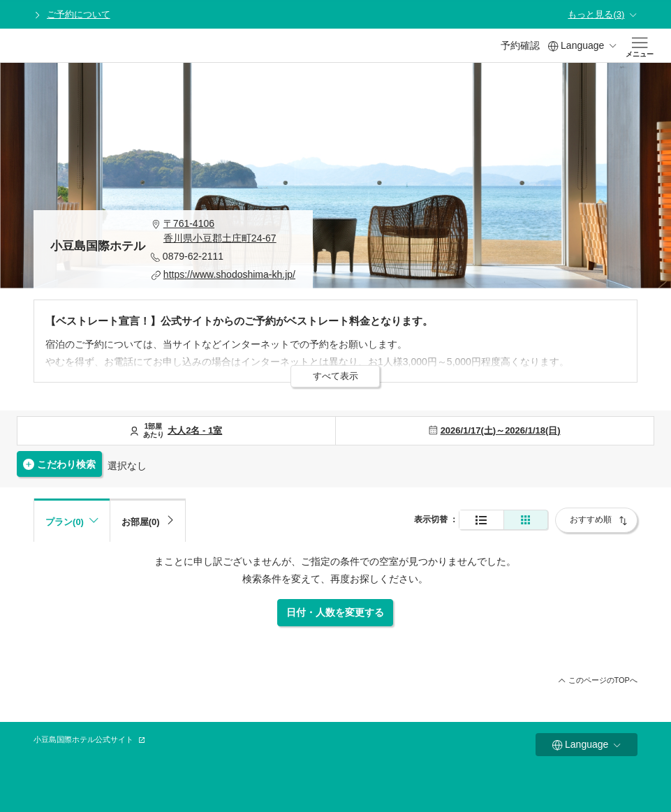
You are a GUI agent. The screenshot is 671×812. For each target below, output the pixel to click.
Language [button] (582, 46)
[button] (223, 231)
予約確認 (520, 45)
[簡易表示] (526, 520)
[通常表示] (481, 520)
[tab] (148, 520)
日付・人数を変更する (335, 612)
